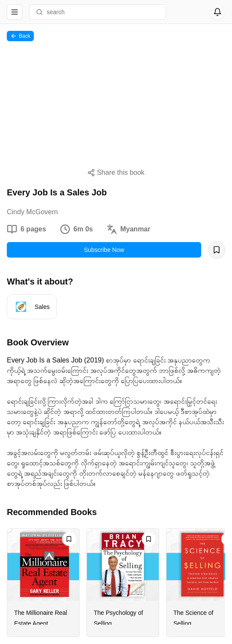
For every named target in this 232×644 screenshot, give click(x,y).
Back (20, 36)
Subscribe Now (104, 250)
